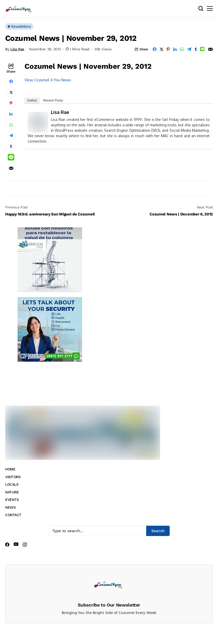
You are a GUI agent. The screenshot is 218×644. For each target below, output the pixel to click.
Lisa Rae (17, 49)
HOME (10, 469)
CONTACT (13, 515)
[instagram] (25, 545)
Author (32, 100)
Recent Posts (53, 100)
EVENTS (12, 500)
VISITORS (13, 477)
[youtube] (16, 544)
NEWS (10, 507)
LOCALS (12, 484)
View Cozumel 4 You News (48, 80)
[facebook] (7, 545)
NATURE (12, 492)
